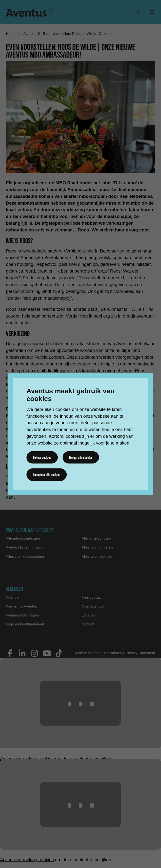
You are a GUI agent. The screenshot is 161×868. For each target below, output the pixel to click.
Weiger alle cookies (81, 457)
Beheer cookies (42, 457)
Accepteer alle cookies (47, 475)
